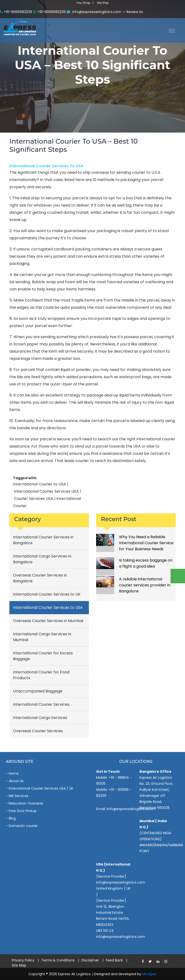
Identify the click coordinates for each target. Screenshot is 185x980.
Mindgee (149, 974)
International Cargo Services (40, 718)
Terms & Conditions (58, 960)
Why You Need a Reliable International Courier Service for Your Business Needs (146, 543)
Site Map (19, 965)
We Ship (103, 3)
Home (14, 773)
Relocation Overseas (26, 803)
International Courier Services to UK (47, 594)
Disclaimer (90, 960)
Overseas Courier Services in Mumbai (48, 621)
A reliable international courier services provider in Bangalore (145, 585)
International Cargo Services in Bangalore (42, 559)
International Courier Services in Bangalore (43, 540)
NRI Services (19, 796)
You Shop (83, 3)
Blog (12, 818)
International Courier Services (41, 704)
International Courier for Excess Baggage (43, 656)
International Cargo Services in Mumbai (42, 637)
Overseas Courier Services (38, 731)
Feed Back (114, 960)
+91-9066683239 (16, 12)
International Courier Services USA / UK (41, 788)
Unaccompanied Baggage (38, 691)
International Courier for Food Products (41, 675)
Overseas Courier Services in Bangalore (40, 578)
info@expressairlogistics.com (94, 12)
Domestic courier (23, 826)
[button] (170, 30)
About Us (16, 781)
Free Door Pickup (23, 811)
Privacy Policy (23, 960)
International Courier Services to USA (46, 166)
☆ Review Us (133, 12)
